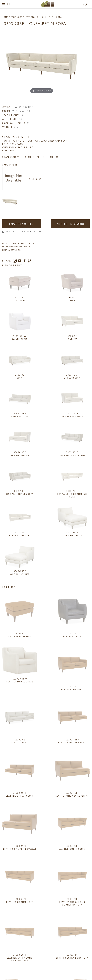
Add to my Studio (70, 224)
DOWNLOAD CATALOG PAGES (18, 243)
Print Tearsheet (22, 224)
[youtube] (20, 261)
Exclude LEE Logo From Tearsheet (24, 232)
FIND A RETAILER (12, 250)
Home (5, 17)
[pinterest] (29, 261)
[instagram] (15, 261)
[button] (3, 4)
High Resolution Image (16, 247)
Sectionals (31, 17)
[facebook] (25, 261)
